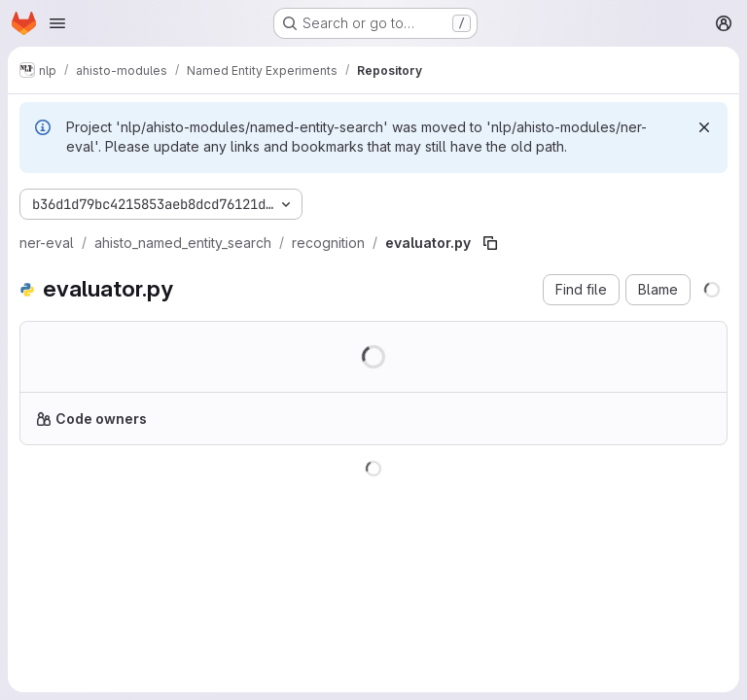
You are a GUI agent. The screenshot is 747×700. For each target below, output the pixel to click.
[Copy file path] (490, 243)
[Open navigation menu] (57, 23)
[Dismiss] (704, 127)
